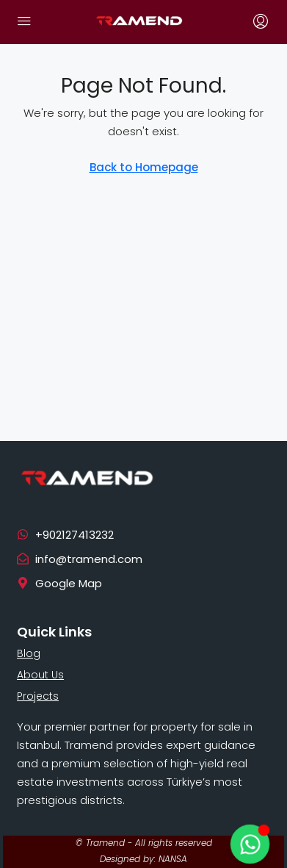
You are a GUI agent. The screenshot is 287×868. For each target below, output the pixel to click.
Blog (29, 653)
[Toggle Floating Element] (250, 844)
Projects (38, 696)
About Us (40, 675)
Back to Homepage (144, 167)
